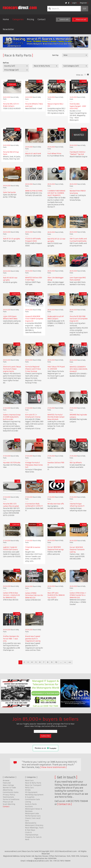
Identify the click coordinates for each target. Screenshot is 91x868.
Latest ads (63, 20)
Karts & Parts (31, 804)
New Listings (8, 785)
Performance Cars (33, 816)
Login (74, 3)
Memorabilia (31, 823)
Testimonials (8, 797)
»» (70, 662)
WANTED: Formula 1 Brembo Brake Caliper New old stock (56, 417)
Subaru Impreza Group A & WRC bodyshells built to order (12, 417)
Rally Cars (29, 788)
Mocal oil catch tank (33, 154)
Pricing (31, 19)
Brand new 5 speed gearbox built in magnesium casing (33, 639)
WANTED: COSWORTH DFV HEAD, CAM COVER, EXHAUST (79, 369)
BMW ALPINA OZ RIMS (34, 191)
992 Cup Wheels (76, 463)
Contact (42, 19)
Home (6, 19)
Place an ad (80, 20)
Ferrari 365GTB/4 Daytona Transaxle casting (77, 550)
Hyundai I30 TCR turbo (12, 463)
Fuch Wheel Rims (54, 154)
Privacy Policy (9, 795)
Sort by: (55, 55)
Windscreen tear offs (56, 504)
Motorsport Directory (34, 825)
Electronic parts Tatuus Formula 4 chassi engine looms (12, 369)
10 (56, 662)
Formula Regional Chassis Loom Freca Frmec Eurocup (33, 369)
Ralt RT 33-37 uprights (12, 239)
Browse (6, 780)
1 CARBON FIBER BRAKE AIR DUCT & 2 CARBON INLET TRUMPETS (56, 193)
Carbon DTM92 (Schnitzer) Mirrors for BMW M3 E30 (34, 595)
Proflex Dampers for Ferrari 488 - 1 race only (11, 639)
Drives (28, 790)
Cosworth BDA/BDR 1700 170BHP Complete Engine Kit (34, 319)
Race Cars (29, 780)
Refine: (6, 63)
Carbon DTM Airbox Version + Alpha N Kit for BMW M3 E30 (11, 595)
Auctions (29, 806)
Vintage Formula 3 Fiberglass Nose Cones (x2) (34, 465)
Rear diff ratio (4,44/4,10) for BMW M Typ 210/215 (56, 595)
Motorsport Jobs (32, 813)
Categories (18, 19)
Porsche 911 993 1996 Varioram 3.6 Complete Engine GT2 (79, 319)
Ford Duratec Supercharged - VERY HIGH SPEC (78, 106)
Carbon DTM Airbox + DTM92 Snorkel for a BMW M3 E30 (78, 595)
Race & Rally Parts (33, 783)
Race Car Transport (33, 785)
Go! (84, 9)
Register (83, 3)
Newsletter (8, 29)
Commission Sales (11, 792)
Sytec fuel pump (9, 192)
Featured (7, 783)
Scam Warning (9, 804)
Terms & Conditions (11, 799)
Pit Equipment (31, 792)
